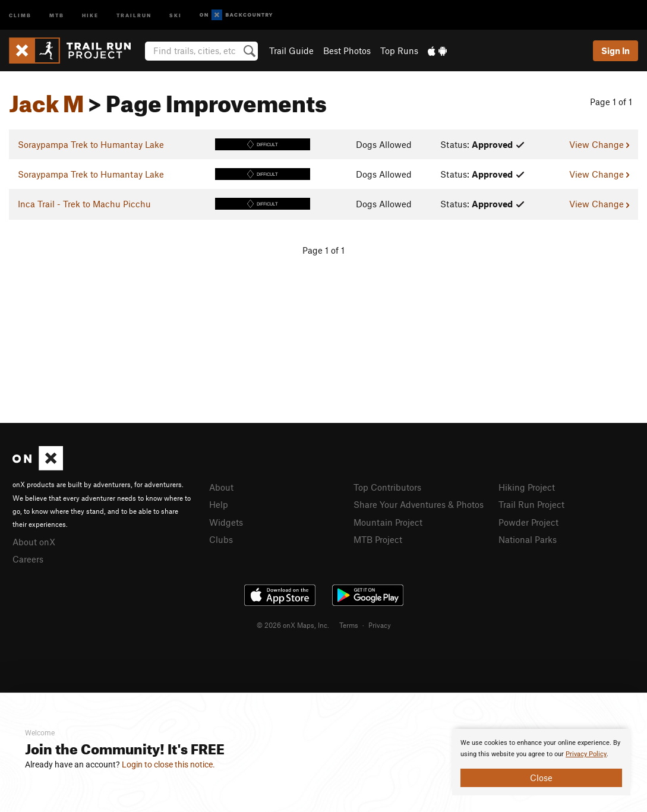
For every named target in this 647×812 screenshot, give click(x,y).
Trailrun (134, 15)
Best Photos (347, 50)
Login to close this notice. (168, 764)
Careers (28, 559)
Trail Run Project (531, 504)
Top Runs (399, 50)
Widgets (226, 522)
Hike (90, 15)
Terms (349, 625)
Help (219, 504)
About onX (34, 542)
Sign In (616, 50)
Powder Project (528, 522)
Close (541, 778)
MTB (57, 15)
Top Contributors (387, 487)
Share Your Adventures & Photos (419, 504)
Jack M (46, 99)
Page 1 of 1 (611, 102)
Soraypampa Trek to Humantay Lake (91, 144)
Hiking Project (527, 487)
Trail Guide (291, 50)
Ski (176, 15)
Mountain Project (388, 522)
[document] (541, 762)
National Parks (528, 539)
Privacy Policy (586, 754)
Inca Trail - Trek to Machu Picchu (84, 204)
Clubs (221, 539)
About (221, 487)
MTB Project (378, 539)
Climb (20, 15)
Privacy (380, 625)
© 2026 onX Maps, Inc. (293, 625)
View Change (599, 144)
